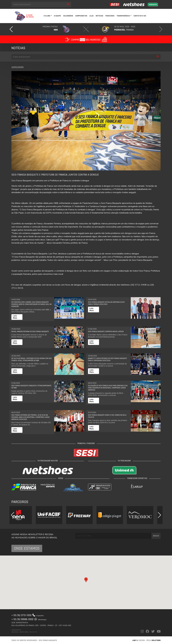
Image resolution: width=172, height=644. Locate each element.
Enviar (156, 536)
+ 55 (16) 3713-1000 (28, 615)
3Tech (153, 640)
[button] (11, 29)
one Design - (139, 640)
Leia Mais (15, 317)
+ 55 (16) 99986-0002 (29, 619)
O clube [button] (47, 16)
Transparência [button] (123, 16)
